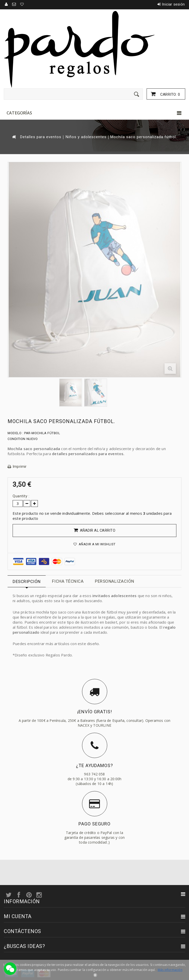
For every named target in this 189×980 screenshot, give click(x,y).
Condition (17, 439)
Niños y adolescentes (86, 137)
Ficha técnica (68, 581)
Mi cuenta (18, 916)
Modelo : (15, 433)
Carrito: (170, 94)
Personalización (115, 581)
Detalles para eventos (41, 137)
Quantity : (21, 496)
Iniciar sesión (173, 4)
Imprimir (20, 467)
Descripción (27, 581)
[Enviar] (137, 94)
